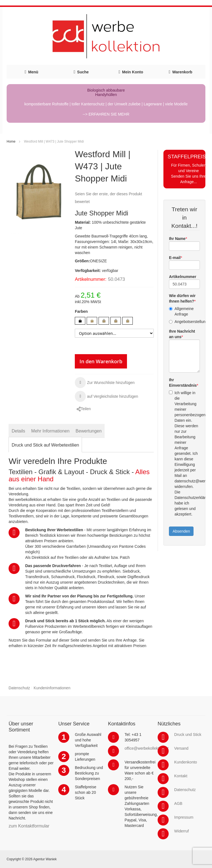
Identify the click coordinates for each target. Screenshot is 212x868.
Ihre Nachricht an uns (182, 334)
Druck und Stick (188, 735)
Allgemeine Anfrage (181, 311)
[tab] (18, 431)
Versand (181, 748)
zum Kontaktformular (29, 826)
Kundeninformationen (52, 688)
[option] (80, 321)
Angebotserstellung (184, 322)
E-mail (175, 258)
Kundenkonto (186, 762)
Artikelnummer (183, 277)
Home (11, 141)
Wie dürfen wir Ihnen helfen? (182, 298)
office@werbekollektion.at (146, 748)
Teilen (86, 409)
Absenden (181, 531)
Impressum (184, 817)
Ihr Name (177, 239)
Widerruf (181, 831)
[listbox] (114, 321)
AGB (178, 803)
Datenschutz (19, 688)
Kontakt (181, 776)
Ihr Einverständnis (183, 383)
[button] (105, 383)
